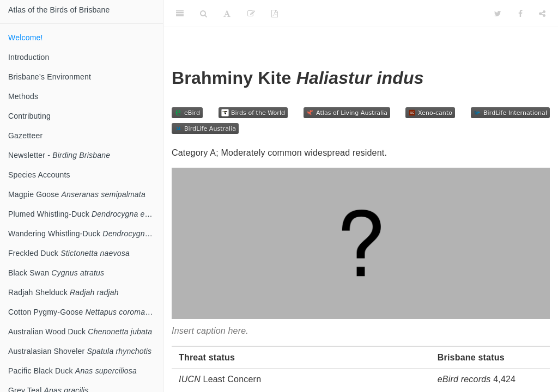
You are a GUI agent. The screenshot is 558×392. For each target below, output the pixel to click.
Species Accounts (39, 175)
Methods (23, 96)
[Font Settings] (227, 14)
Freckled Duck (69, 253)
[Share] (542, 14)
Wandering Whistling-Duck (86, 234)
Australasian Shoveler (80, 351)
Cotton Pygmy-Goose (86, 312)
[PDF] (275, 14)
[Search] (204, 14)
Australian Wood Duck (80, 332)
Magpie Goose (77, 194)
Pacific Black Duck (72, 371)
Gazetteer (25, 136)
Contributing (29, 116)
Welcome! (26, 38)
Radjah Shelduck (63, 292)
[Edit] (251, 14)
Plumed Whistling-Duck (85, 214)
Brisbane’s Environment (50, 77)
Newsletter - (59, 155)
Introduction (29, 57)
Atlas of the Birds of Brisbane (59, 10)
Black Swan (56, 273)
